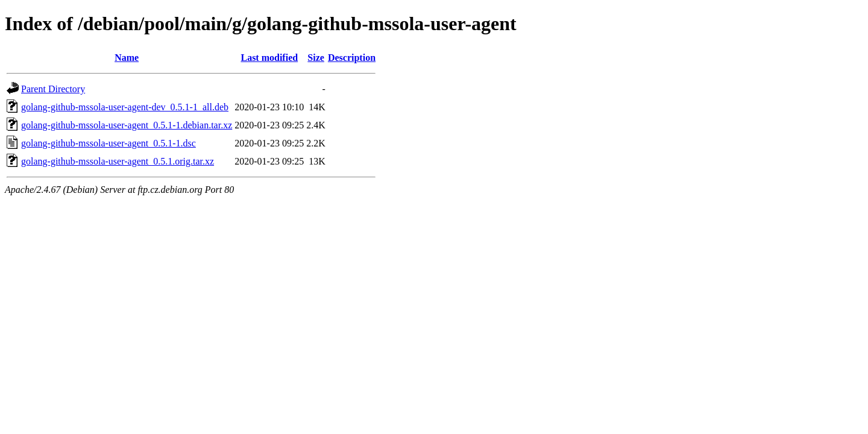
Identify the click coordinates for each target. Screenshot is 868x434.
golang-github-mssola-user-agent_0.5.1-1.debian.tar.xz (127, 125)
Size (316, 58)
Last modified (269, 58)
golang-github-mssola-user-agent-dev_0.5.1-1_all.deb (125, 107)
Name (127, 58)
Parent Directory (53, 89)
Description (352, 58)
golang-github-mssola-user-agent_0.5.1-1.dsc (108, 143)
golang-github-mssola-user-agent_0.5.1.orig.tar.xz (118, 161)
